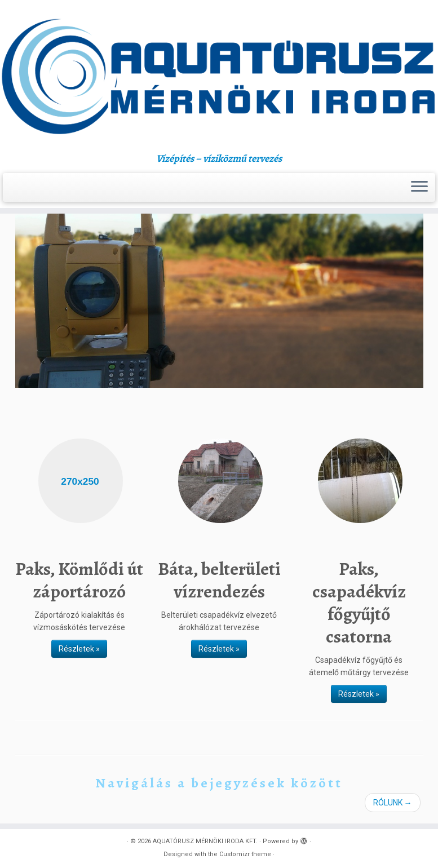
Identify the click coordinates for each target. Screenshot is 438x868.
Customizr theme (245, 854)
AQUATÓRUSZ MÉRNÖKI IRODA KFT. (205, 841)
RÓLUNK (393, 803)
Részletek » (79, 649)
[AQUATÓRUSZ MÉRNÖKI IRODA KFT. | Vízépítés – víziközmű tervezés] (219, 76)
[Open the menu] (419, 188)
